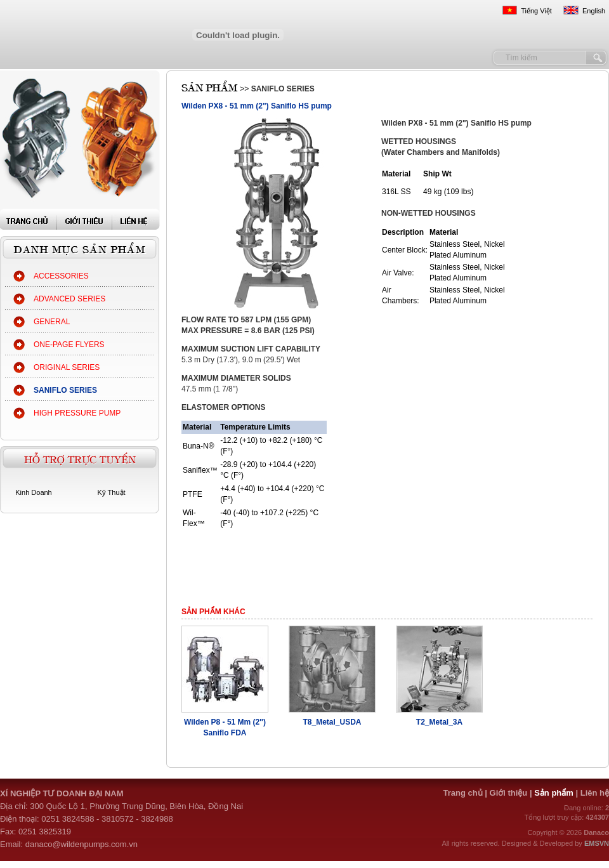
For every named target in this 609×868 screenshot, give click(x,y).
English (594, 11)
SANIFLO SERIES (65, 390)
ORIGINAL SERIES (67, 367)
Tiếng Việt (536, 11)
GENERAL (52, 322)
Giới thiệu (509, 793)
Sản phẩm (555, 793)
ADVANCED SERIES (69, 299)
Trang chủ (462, 793)
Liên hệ (595, 793)
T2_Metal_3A (439, 722)
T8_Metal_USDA (332, 722)
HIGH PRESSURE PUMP (77, 413)
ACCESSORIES (61, 276)
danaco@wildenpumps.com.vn (82, 844)
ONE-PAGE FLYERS (69, 345)
